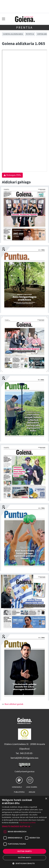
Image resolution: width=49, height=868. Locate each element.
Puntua (30, 34)
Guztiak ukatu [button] (24, 858)
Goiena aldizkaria (13, 34)
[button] (24, 826)
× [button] (46, 799)
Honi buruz (17, 787)
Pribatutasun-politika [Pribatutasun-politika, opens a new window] (27, 823)
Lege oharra (32, 787)
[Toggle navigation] (4, 19)
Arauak (32, 792)
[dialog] (24, 832)
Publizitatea (19, 792)
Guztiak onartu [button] (25, 851)
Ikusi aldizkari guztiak (14, 704)
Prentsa (24, 27)
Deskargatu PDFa (12, 175)
